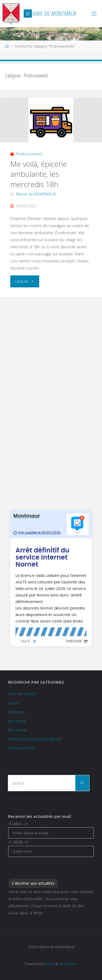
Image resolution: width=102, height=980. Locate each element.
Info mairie (17, 730)
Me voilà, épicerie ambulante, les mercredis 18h (39, 174)
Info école (17, 721)
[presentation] (50, 868)
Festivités (17, 712)
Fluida (49, 964)
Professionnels (29, 154)
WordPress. (68, 964)
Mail (18, 824)
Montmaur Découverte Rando (35, 739)
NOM (18, 842)
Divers (14, 703)
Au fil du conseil (22, 694)
